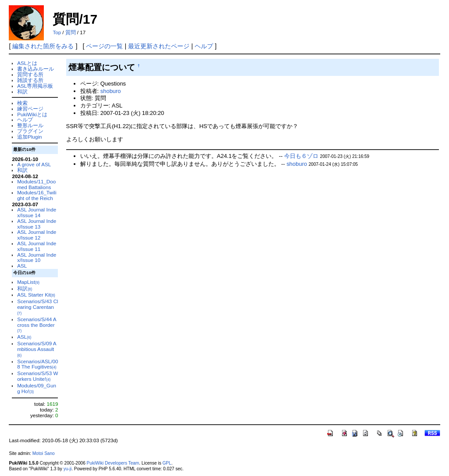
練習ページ (30, 109)
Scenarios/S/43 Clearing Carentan (37, 307)
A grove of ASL (34, 164)
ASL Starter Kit (36, 295)
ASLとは (27, 63)
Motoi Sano (44, 453)
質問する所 (30, 74)
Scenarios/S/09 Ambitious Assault (37, 349)
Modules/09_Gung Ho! (37, 388)
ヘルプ (204, 46)
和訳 (22, 91)
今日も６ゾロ (301, 156)
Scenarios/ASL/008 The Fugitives (37, 364)
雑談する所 (30, 80)
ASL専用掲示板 (35, 86)
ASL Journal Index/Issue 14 (37, 212)
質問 (71, 32)
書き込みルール (36, 69)
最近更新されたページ (159, 46)
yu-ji (68, 469)
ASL (22, 266)
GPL (167, 463)
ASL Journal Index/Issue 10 (37, 258)
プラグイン (30, 131)
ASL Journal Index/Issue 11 (37, 246)
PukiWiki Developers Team (113, 463)
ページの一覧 (104, 46)
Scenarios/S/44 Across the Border (37, 325)
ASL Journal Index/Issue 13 (37, 224)
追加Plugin (29, 137)
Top (57, 32)
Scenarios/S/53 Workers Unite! (37, 376)
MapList (28, 282)
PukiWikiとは (32, 114)
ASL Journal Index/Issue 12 (37, 235)
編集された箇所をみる (43, 46)
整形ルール (30, 125)
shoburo (111, 91)
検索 (22, 103)
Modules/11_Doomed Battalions (36, 184)
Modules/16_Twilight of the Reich (37, 195)
